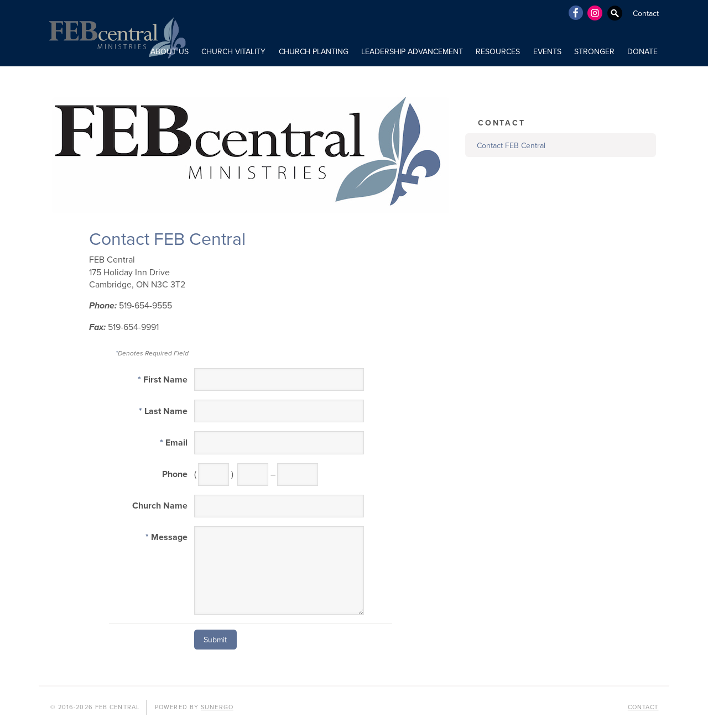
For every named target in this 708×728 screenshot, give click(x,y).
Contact (646, 14)
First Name (163, 380)
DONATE (642, 52)
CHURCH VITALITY (233, 52)
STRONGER (594, 52)
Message (166, 537)
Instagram (595, 13)
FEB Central (116, 33)
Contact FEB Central (511, 146)
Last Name (163, 411)
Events (547, 52)
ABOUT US (170, 52)
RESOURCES (498, 52)
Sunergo (217, 707)
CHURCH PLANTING (314, 52)
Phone (175, 474)
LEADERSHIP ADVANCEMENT (412, 52)
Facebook (575, 13)
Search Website (615, 13)
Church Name (160, 506)
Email (174, 443)
